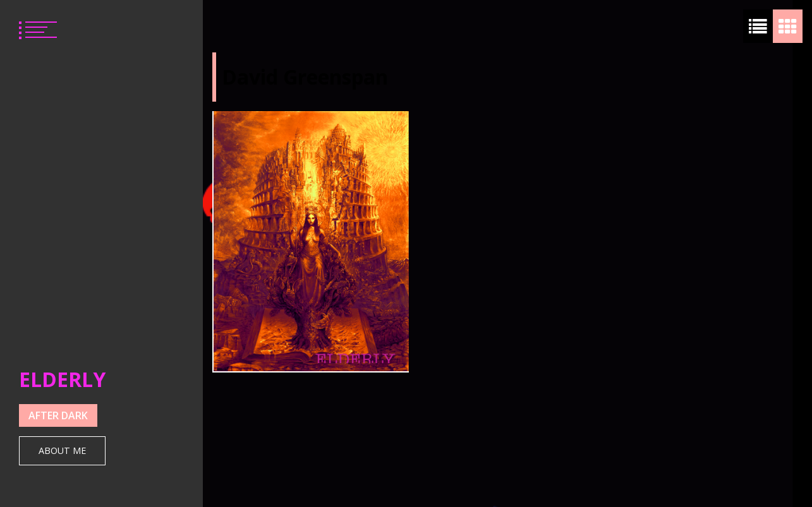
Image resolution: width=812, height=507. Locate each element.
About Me (62, 450)
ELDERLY (62, 379)
